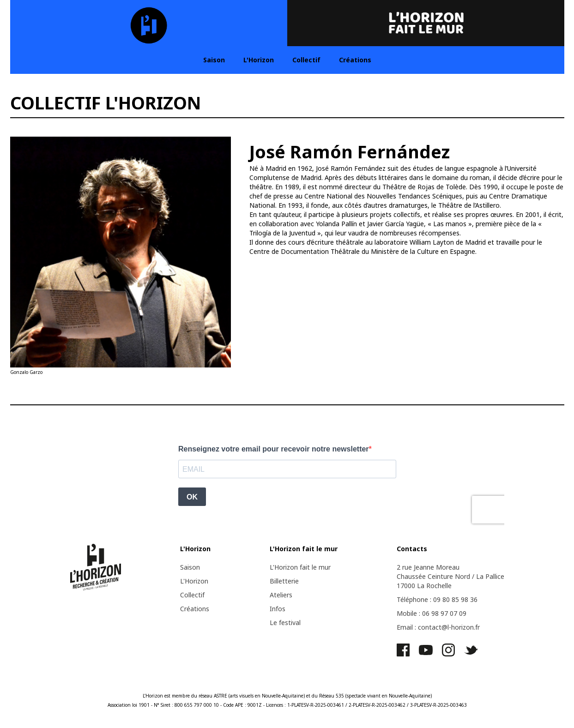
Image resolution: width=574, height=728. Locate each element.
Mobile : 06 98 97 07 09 (432, 613)
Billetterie (284, 581)
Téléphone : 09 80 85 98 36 (437, 599)
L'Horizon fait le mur (300, 567)
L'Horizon (259, 60)
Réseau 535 (332, 696)
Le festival (285, 623)
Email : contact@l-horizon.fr (438, 627)
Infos (278, 609)
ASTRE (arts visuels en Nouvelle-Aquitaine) (259, 696)
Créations (355, 60)
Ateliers (281, 595)
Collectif (306, 60)
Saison (214, 60)
